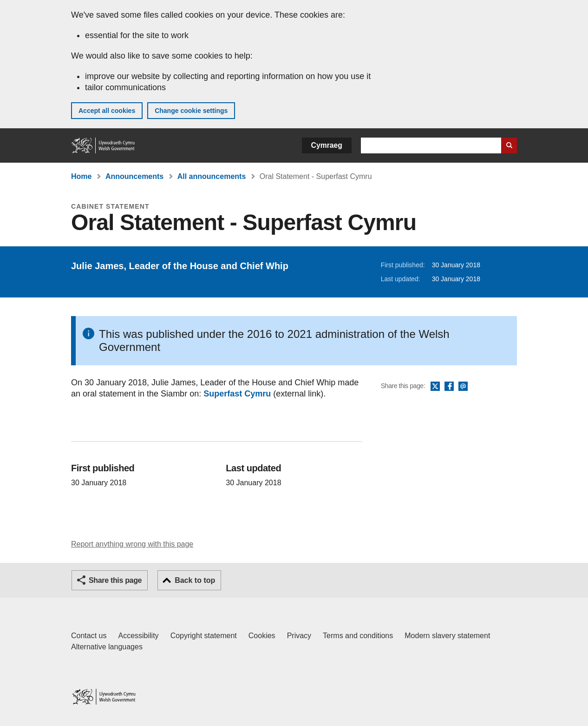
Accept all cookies (107, 111)
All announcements (212, 176)
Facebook (449, 387)
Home (81, 176)
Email (463, 387)
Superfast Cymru (237, 394)
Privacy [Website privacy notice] (299, 636)
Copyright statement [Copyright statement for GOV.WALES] (204, 636)
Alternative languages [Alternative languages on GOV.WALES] (107, 647)
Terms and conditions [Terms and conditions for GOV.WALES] (358, 636)
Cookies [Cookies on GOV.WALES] (262, 636)
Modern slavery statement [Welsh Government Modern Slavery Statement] (447, 636)
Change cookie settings (191, 111)
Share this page (115, 580)
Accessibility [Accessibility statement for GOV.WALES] (138, 636)
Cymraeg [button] (327, 145)
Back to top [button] (195, 580)
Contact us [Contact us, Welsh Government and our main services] (89, 636)
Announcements (134, 176)
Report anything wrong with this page (132, 544)
